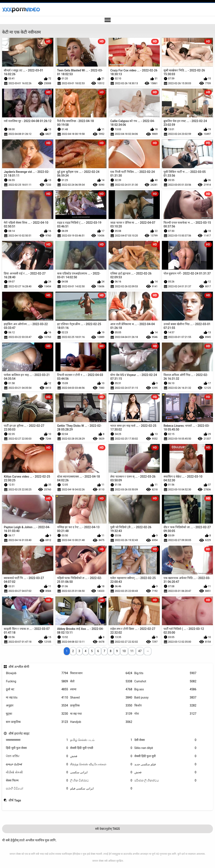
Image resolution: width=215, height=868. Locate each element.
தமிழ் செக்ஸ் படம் (101, 740)
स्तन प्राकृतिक (37, 722)
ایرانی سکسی (101, 772)
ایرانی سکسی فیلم (101, 789)
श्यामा (101, 689)
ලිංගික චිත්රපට (101, 781)
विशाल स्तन (101, 673)
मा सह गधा (101, 714)
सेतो (101, 681)
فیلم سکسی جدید (165, 764)
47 (140, 651)
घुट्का (37, 714)
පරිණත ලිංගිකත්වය (165, 781)
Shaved (101, 698)
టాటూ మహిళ (37, 764)
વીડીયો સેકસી (37, 772)
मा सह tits (37, 698)
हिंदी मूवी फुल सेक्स (37, 748)
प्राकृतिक (101, 706)
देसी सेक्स (165, 740)
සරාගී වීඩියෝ (37, 789)
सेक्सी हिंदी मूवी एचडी (101, 748)
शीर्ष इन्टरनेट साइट (19, 734)
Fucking (37, 681)
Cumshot (165, 681)
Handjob (101, 722)
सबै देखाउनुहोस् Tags (107, 829)
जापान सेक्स (98, 861)
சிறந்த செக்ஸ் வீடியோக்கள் (101, 764)
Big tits (165, 673)
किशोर (165, 706)
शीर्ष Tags (15, 800)
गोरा (165, 714)
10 (124, 651)
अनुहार (37, 706)
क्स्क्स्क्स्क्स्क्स (37, 740)
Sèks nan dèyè (165, 748)
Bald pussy (165, 698)
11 (132, 651)
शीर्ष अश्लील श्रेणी (19, 667)
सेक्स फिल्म (37, 781)
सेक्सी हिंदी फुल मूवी (165, 756)
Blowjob (37, 673)
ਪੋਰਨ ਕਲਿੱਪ (37, 756)
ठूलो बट (37, 689)
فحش (101, 756)
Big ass (165, 689)
